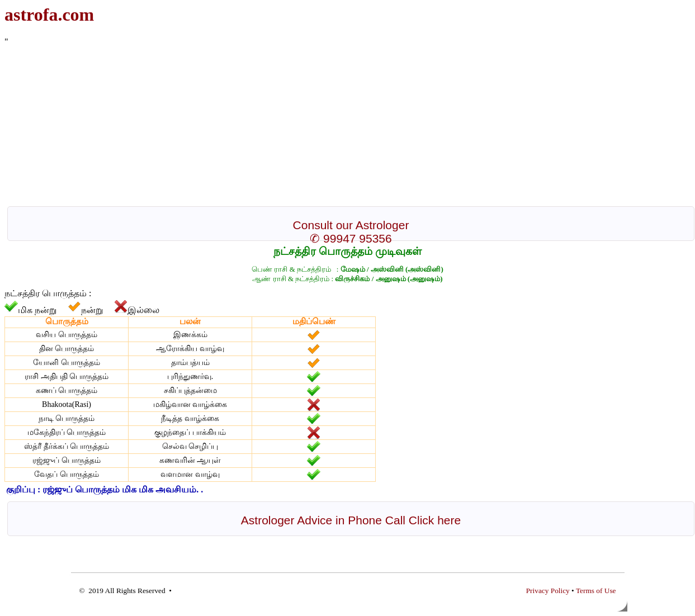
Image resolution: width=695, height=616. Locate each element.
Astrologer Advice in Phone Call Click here (351, 520)
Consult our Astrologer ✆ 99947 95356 (351, 232)
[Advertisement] (340, 125)
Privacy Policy (548, 591)
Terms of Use (596, 591)
